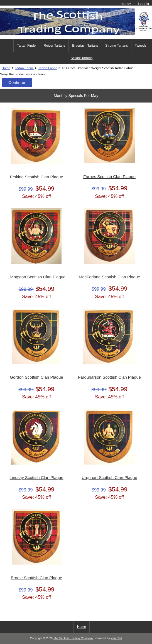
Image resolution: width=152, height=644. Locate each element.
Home (126, 4)
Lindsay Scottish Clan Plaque (37, 478)
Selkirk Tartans (82, 58)
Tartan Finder (27, 46)
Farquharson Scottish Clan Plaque (109, 377)
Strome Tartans (117, 46)
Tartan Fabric (24, 68)
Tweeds (140, 46)
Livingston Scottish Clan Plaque (37, 277)
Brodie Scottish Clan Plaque (37, 578)
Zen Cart (117, 638)
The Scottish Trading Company (73, 638)
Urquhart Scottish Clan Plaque (109, 478)
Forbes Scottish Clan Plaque (109, 177)
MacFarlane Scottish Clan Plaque (109, 277)
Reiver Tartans (54, 46)
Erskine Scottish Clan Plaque (36, 177)
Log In (144, 4)
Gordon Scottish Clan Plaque (36, 377)
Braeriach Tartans (85, 46)
